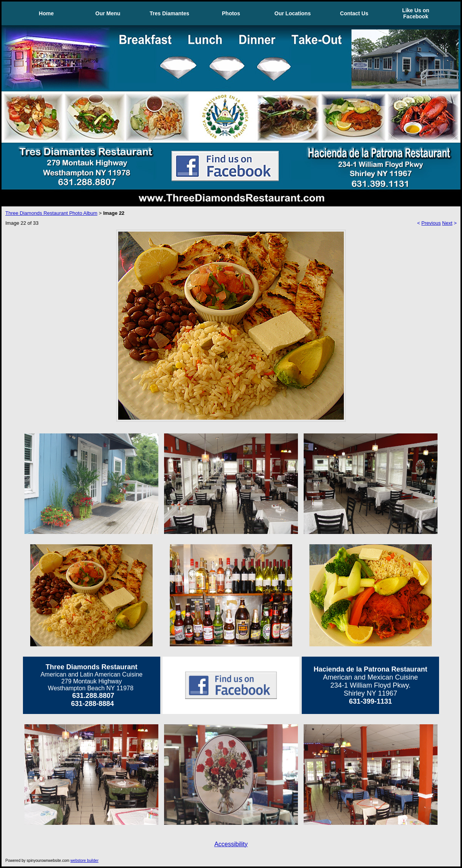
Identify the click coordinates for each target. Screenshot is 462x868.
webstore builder (84, 861)
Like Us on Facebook (416, 13)
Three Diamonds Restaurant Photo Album (51, 213)
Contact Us (354, 13)
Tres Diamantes (169, 13)
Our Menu (108, 13)
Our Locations (293, 13)
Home (46, 13)
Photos (231, 13)
